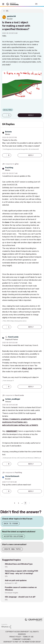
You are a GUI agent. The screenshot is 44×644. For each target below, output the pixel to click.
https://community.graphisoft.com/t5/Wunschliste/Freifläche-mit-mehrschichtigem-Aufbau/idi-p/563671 (22, 422)
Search (29, 4)
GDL (6, 567)
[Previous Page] (15, 503)
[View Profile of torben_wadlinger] (13, 399)
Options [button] (41, 10)
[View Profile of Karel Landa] (13, 337)
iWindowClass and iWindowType (19, 564)
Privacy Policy (15, 637)
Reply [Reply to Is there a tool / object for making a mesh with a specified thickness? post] (31, 115)
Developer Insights (11, 593)
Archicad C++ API (11, 583)
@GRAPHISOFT (12, 431)
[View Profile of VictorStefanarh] (12, 476)
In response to (11, 164)
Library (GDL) (8, 110)
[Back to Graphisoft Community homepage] (13, 4)
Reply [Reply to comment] (31, 155)
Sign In (41, 4)
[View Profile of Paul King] (9, 168)
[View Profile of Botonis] (8, 132)
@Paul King (27, 369)
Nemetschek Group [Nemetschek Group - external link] (33, 642)
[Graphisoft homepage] (34, 620)
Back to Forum (11, 524)
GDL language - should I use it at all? (20, 597)
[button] (22, 85)
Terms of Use (28, 637)
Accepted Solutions (13, 536)
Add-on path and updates (16, 580)
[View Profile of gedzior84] (11, 16)
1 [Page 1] (18, 503)
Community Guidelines (22, 639)
